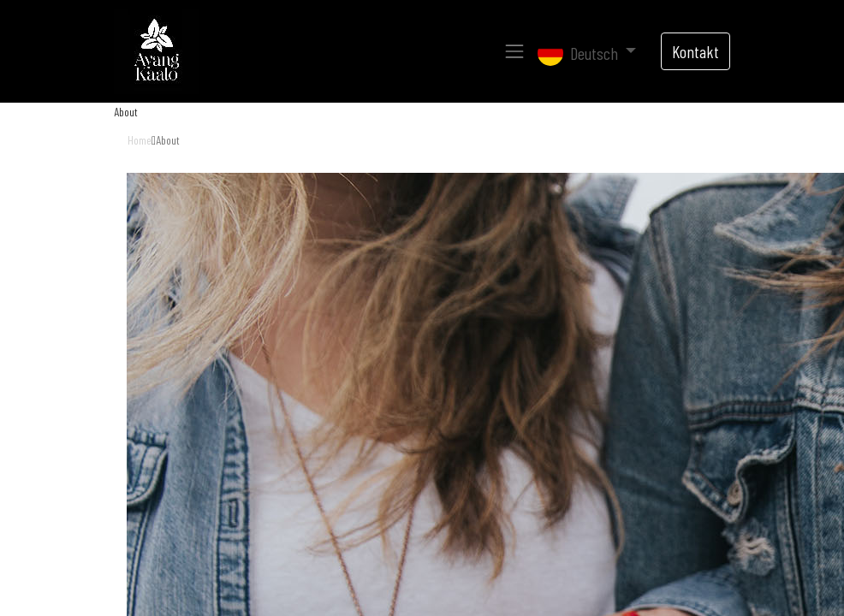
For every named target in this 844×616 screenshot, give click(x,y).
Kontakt (695, 51)
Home (140, 140)
